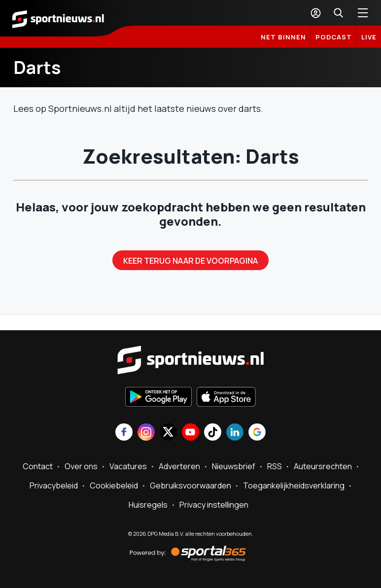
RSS (275, 466)
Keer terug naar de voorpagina (190, 261)
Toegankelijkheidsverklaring (294, 485)
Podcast (334, 37)
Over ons (81, 466)
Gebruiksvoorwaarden (190, 485)
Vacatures (128, 466)
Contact (38, 466)
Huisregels (148, 505)
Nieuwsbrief (234, 466)
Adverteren (179, 466)
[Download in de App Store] (226, 398)
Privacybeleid (54, 485)
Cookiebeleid (114, 485)
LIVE (369, 37)
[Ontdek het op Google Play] (158, 398)
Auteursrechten (323, 466)
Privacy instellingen (214, 505)
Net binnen (283, 37)
